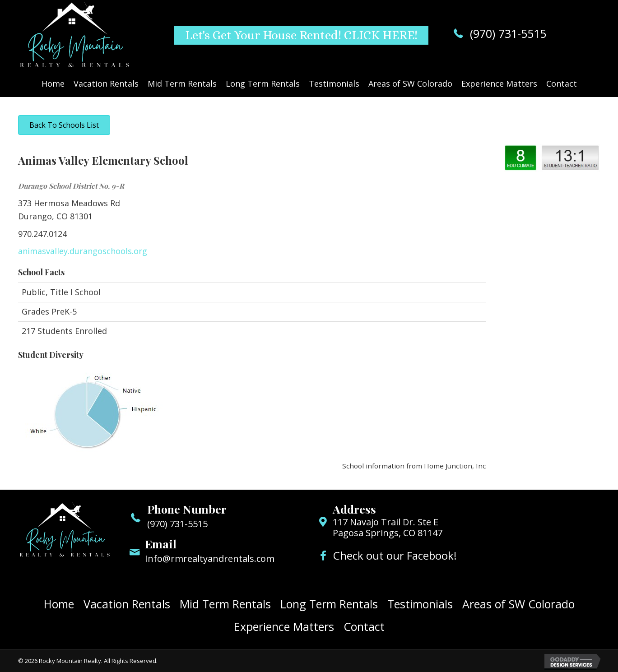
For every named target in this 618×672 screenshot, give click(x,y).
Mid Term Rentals (225, 604)
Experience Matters (284, 626)
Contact (364, 626)
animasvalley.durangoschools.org (83, 251)
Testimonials (420, 604)
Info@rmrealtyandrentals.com (210, 558)
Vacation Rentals (127, 604)
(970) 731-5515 (508, 33)
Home (59, 604)
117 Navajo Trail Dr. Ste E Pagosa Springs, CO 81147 (388, 527)
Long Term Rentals (329, 604)
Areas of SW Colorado (518, 604)
